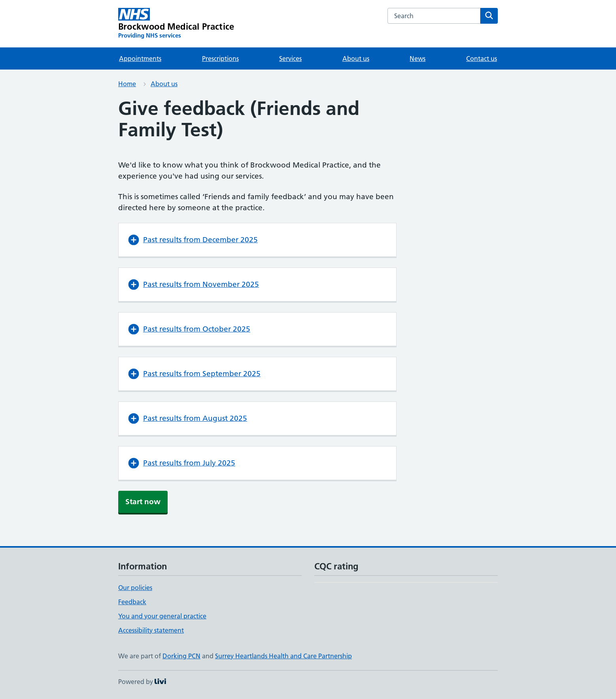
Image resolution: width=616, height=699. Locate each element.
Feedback (132, 602)
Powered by (142, 682)
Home (127, 84)
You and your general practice (162, 616)
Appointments (140, 58)
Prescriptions (220, 58)
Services (290, 58)
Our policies (135, 588)
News (418, 58)
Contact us (482, 58)
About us (356, 58)
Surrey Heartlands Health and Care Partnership (283, 656)
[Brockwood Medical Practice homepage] (176, 24)
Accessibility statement (151, 630)
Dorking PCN (181, 656)
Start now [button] (143, 502)
